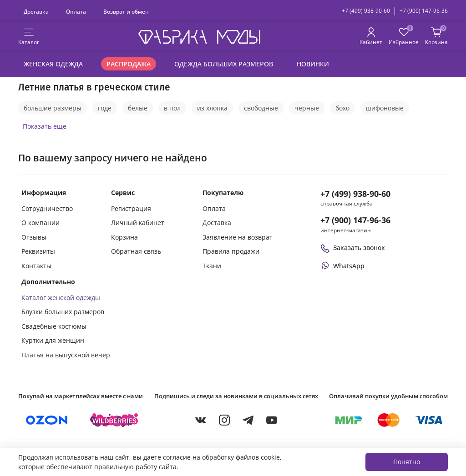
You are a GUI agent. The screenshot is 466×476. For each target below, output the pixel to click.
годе (105, 108)
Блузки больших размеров (63, 312)
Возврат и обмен (126, 11)
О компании (41, 223)
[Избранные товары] (404, 37)
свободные (261, 108)
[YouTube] (272, 420)
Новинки (313, 64)
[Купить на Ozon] (47, 420)
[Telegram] (248, 420)
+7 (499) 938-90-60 (366, 11)
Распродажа (129, 64)
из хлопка (212, 108)
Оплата (76, 11)
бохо (342, 108)
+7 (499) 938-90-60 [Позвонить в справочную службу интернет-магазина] (355, 194)
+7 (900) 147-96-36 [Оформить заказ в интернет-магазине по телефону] (355, 220)
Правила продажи (231, 251)
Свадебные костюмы (54, 326)
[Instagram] (224, 420)
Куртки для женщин (53, 340)
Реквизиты (38, 251)
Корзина (124, 237)
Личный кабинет (138, 223)
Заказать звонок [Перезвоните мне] (353, 248)
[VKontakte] (201, 420)
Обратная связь (136, 251)
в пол (172, 108)
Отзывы (34, 237)
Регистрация (131, 208)
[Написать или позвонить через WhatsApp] (342, 266)
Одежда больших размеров (224, 64)
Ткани (212, 266)
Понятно (407, 462)
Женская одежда (53, 64)
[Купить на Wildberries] (114, 420)
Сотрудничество (47, 208)
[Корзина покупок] (436, 37)
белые (138, 108)
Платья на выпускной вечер (66, 355)
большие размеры (53, 108)
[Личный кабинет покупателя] (371, 37)
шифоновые (385, 108)
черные (307, 108)
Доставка (36, 11)
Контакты (36, 266)
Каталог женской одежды (61, 298)
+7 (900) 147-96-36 (424, 11)
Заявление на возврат (238, 237)
